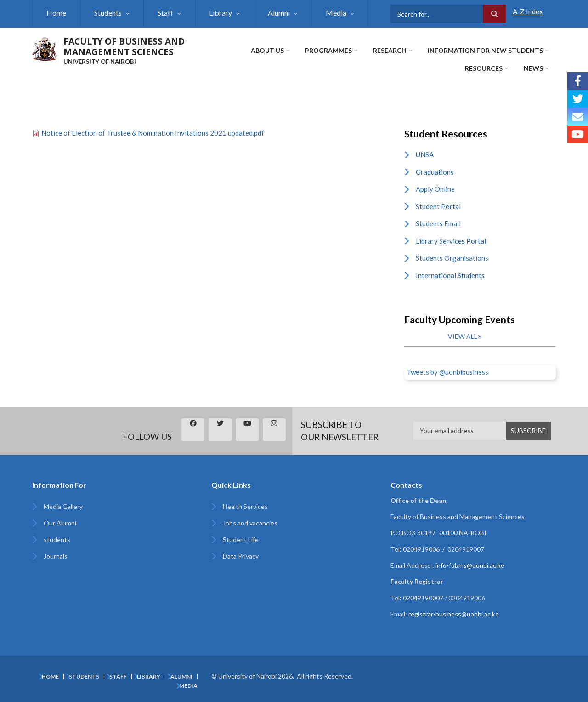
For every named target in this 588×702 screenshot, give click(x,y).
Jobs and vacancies (250, 523)
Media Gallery (63, 506)
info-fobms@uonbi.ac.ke (470, 565)
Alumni (279, 13)
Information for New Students (485, 50)
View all (463, 336)
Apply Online (435, 189)
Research (390, 50)
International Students (450, 275)
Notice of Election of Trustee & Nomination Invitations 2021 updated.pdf (153, 133)
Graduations (435, 172)
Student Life (241, 539)
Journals (56, 556)
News (533, 68)
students (57, 539)
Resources (484, 68)
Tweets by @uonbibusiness (447, 372)
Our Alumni (60, 523)
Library (220, 13)
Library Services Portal (451, 241)
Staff (165, 13)
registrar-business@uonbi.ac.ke (454, 614)
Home (56, 13)
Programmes (328, 50)
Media (336, 13)
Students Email (438, 223)
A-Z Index (528, 11)
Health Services (245, 506)
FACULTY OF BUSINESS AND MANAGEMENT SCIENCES (124, 47)
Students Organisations (452, 258)
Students (108, 13)
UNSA (425, 154)
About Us (267, 50)
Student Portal (438, 206)
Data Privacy (241, 556)
